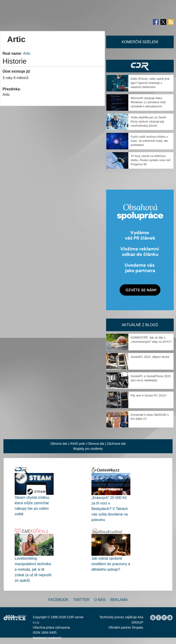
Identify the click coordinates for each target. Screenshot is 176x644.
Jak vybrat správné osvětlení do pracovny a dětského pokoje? (111, 564)
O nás (100, 600)
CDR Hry (140, 66)
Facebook (58, 600)
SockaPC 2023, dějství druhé (150, 357)
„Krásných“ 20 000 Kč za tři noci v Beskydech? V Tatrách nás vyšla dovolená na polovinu (110, 509)
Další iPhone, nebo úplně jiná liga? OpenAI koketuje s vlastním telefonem (150, 83)
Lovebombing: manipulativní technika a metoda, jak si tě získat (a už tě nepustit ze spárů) (33, 569)
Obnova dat (96, 444)
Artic (27, 53)
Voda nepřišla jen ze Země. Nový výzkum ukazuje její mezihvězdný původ (149, 121)
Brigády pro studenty (88, 449)
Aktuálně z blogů (140, 325)
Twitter (81, 600)
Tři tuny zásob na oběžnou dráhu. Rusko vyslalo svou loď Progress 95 (150, 160)
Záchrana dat (116, 444)
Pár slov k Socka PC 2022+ (149, 395)
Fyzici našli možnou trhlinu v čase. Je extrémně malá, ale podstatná (149, 141)
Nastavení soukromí (47, 638)
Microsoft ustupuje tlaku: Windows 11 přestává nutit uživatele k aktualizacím (148, 102)
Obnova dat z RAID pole (68, 444)
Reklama (119, 600)
